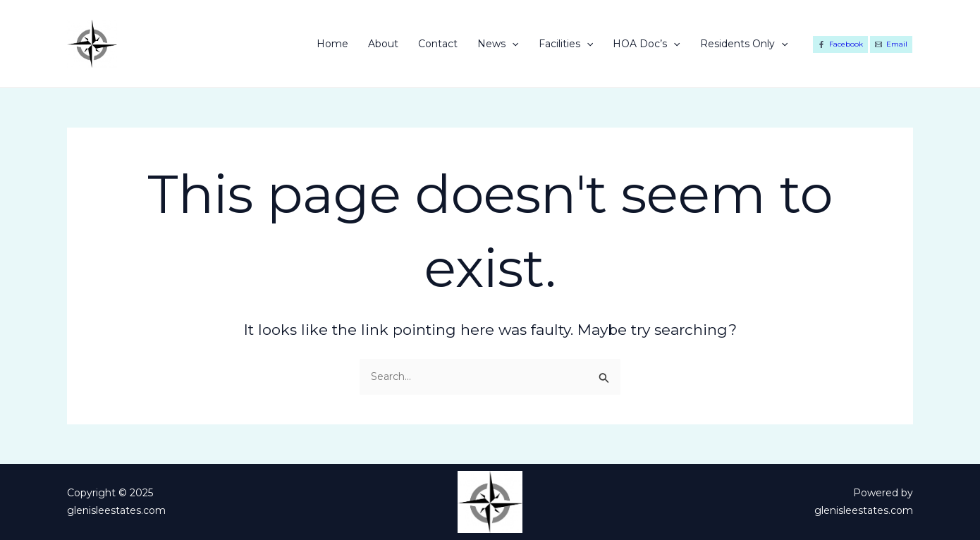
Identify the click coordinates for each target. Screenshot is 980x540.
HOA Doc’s (646, 44)
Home (332, 44)
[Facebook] (840, 44)
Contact (438, 44)
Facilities (566, 44)
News (498, 44)
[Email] (891, 44)
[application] (512, 44)
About (383, 44)
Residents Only (744, 44)
